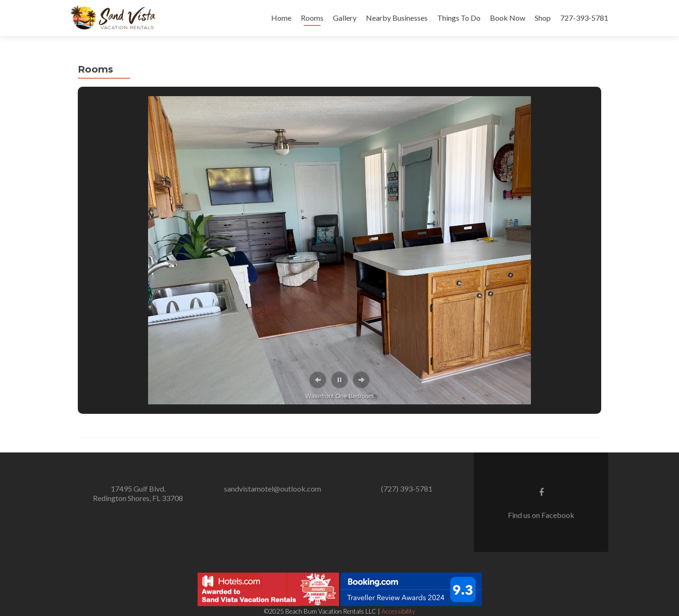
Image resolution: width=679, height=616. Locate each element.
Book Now (508, 18)
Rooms (312, 18)
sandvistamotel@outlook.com (273, 489)
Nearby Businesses (397, 18)
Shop (543, 18)
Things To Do (459, 18)
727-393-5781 (584, 18)
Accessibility (398, 611)
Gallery (345, 18)
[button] (318, 380)
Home (281, 18)
